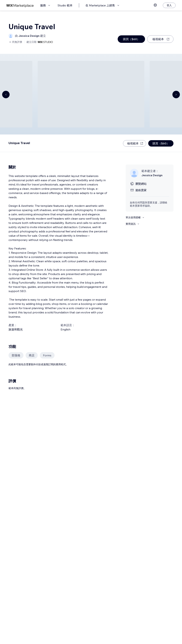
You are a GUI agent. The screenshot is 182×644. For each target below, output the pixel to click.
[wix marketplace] (20, 5)
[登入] (169, 5)
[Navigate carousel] (6, 95)
